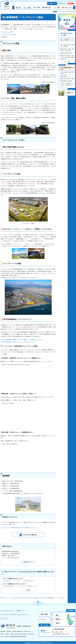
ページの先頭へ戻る (38, 603)
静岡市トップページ (5, 598)
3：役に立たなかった (28, 581)
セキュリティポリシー (24, 615)
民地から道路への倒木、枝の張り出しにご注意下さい (67, 50)
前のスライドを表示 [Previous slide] (13, 8)
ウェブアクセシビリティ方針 (9, 615)
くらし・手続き (13, 598)
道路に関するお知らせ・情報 (66, 34)
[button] (52, 4)
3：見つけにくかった (32, 586)
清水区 (58, 623)
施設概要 (4, 37)
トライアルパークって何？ (9, 34)
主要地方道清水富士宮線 (66, 53)
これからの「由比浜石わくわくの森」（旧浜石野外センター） (67, 85)
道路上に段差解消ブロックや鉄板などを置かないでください (67, 41)
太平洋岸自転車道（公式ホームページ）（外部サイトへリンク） (19, 342)
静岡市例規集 (64, 76)
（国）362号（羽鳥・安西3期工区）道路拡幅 (67, 46)
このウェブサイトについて (8, 611)
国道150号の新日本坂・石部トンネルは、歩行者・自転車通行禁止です (67, 57)
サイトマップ (5, 619)
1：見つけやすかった (9, 586)
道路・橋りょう (30, 598)
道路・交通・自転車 (21, 598)
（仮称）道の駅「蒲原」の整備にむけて (67, 73)
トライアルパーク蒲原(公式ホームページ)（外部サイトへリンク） (19, 528)
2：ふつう (17, 581)
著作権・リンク (21, 611)
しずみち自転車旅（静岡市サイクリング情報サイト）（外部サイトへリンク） (23, 339)
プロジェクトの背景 (7, 32)
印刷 (56, 12)
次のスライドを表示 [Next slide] (74, 8)
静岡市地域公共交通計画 (66, 81)
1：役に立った (7, 581)
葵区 (57, 616)
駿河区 (58, 619)
